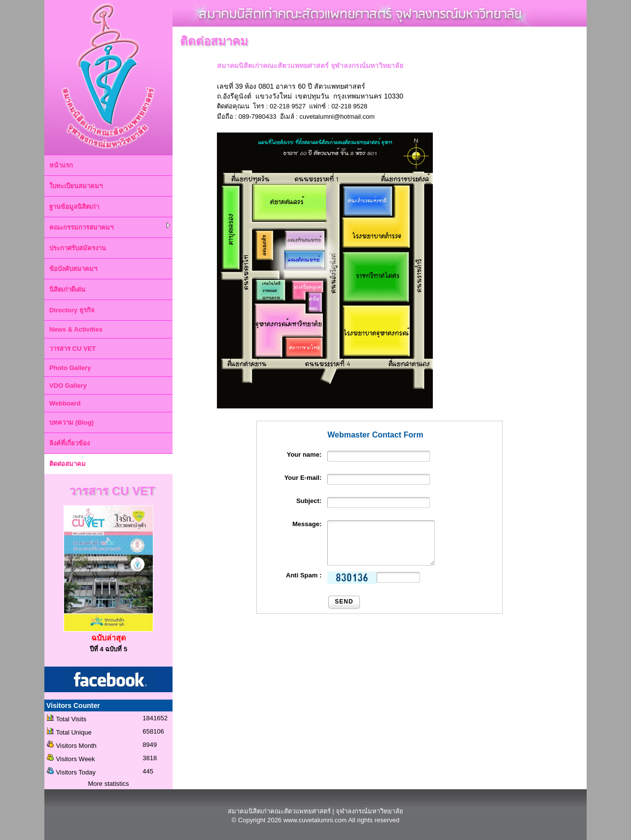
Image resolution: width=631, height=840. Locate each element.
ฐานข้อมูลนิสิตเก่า (74, 207)
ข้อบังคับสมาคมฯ (73, 269)
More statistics (108, 784)
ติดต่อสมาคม (68, 464)
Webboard (65, 403)
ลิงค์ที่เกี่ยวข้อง (70, 443)
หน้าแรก (61, 165)
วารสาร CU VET (72, 349)
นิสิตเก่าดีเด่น (67, 289)
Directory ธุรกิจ (72, 310)
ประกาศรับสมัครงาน (78, 248)
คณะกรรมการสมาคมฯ (110, 227)
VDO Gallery (68, 386)
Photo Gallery (70, 368)
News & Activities (76, 329)
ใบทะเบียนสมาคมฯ (76, 186)
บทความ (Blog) (71, 422)
